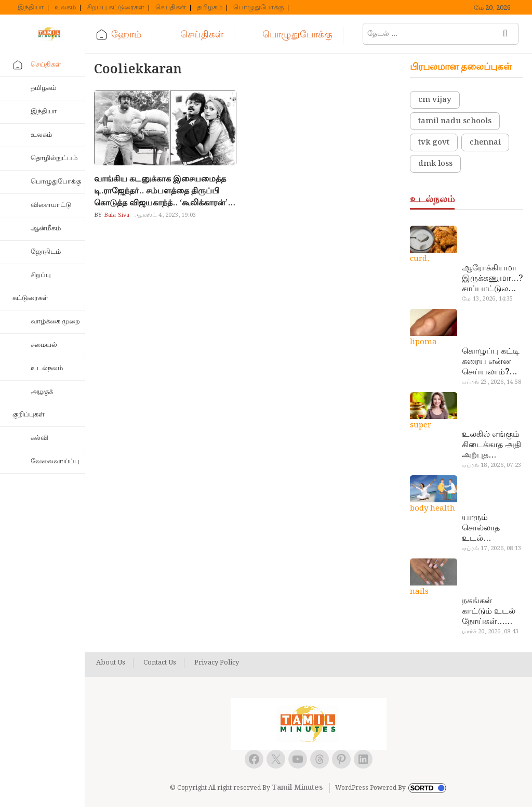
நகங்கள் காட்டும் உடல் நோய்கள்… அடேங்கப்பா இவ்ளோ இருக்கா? (489, 611)
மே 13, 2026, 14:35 (487, 299)
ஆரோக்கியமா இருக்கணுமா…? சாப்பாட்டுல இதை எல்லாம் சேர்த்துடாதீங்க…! (492, 279)
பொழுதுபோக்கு (258, 8)
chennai (485, 142)
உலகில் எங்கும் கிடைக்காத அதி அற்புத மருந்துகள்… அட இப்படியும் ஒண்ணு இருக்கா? (492, 445)
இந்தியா (31, 8)
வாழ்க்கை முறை (55, 322)
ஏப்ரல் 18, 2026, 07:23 (491, 465)
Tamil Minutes (297, 788)
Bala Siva (116, 215)
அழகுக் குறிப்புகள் (33, 403)
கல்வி (39, 438)
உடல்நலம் (47, 368)
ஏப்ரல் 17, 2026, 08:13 (491, 549)
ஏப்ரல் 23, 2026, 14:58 (491, 382)
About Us (111, 663)
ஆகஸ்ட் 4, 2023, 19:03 (165, 215)
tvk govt (434, 142)
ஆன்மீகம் (46, 229)
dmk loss (435, 164)
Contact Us (160, 663)
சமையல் (44, 345)
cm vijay (435, 100)
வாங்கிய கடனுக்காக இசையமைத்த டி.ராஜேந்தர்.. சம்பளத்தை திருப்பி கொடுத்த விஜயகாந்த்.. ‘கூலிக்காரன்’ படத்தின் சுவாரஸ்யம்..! (161, 191)
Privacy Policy (217, 663)
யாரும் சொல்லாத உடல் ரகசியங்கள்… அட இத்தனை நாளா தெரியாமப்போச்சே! (491, 528)
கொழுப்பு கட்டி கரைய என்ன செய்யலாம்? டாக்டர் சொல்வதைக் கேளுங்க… (491, 362)
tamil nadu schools (455, 121)
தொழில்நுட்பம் (54, 158)
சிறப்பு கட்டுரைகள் (116, 8)
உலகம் (65, 8)
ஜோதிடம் (46, 252)
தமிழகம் (210, 8)
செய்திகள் (171, 8)
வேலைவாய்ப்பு (55, 461)
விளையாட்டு (51, 205)
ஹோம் (126, 35)
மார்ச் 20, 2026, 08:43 (490, 632)
